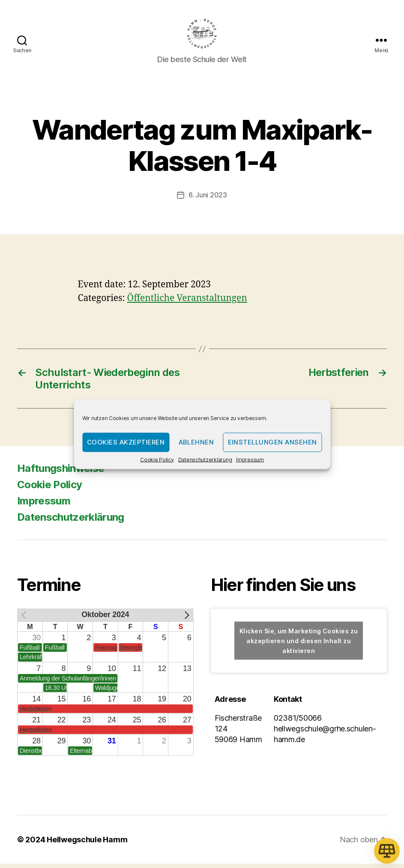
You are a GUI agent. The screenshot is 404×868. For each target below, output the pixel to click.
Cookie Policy (157, 459)
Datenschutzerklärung (205, 459)
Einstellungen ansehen (273, 442)
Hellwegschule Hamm (87, 844)
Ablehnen (196, 442)
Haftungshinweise (61, 473)
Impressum (250, 459)
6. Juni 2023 (208, 199)
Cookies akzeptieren (126, 442)
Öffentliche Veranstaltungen (187, 303)
